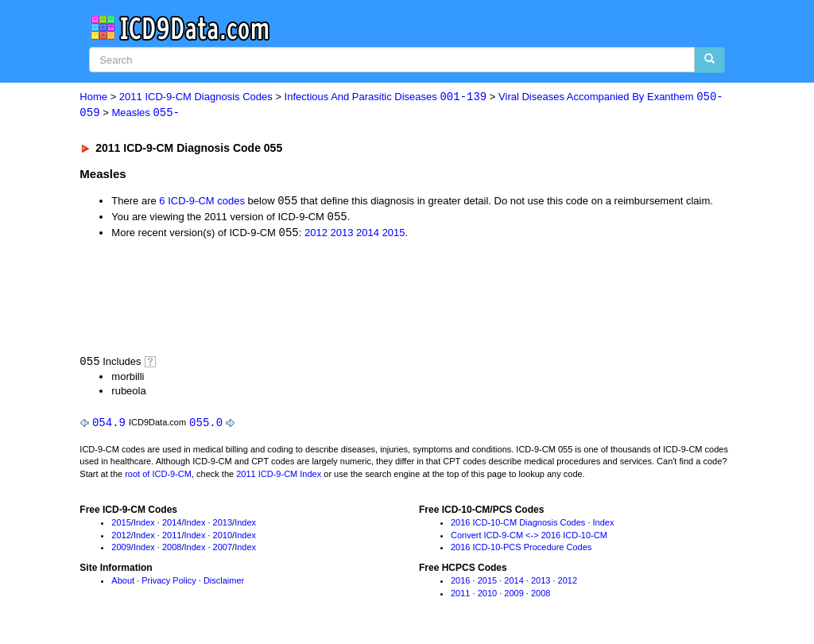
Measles (145, 113)
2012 (316, 235)
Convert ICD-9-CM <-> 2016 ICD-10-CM (529, 538)
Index (144, 526)
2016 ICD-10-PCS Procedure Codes (521, 550)
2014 (368, 235)
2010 (223, 538)
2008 (172, 550)
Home (93, 97)
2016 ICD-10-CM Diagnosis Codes (518, 526)
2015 (394, 235)
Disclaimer (224, 584)
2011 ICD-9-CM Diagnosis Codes (196, 97)
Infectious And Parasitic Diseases (386, 97)
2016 (460, 584)
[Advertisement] (363, 298)
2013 (342, 235)
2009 (121, 550)
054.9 (109, 425)
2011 (172, 538)
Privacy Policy (169, 584)
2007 (223, 550)
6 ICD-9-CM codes (202, 202)
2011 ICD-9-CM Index (279, 477)
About (123, 584)
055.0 (206, 425)
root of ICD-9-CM (158, 477)
